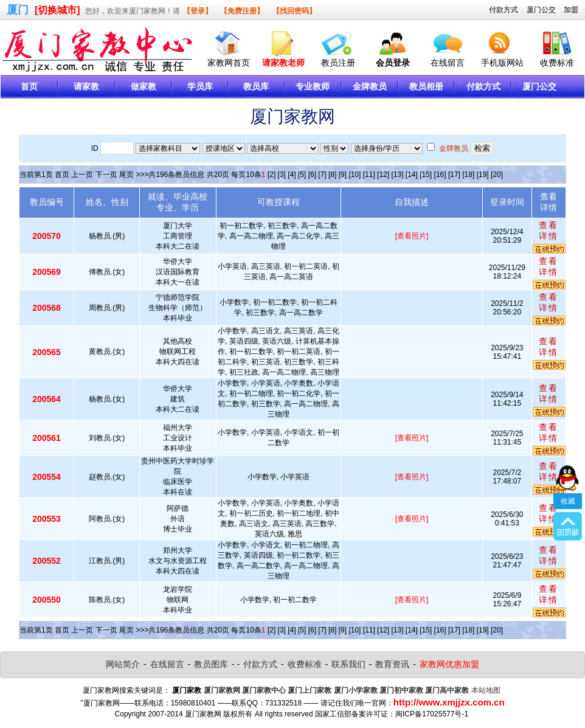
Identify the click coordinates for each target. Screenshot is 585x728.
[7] (322, 175)
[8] (332, 175)
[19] (483, 175)
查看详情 (549, 231)
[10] (355, 175)
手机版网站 (502, 63)
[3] (282, 175)
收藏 (568, 475)
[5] (302, 175)
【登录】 (198, 11)
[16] (440, 175)
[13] (397, 175)
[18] (468, 175)
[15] (426, 175)
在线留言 (448, 63)
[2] (272, 175)
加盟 (571, 10)
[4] (292, 175)
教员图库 (211, 664)
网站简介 (123, 664)
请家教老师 (283, 63)
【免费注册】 (242, 11)
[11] (369, 175)
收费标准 (557, 63)
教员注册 (338, 63)
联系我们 (348, 664)
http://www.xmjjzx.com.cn (449, 702)
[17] (454, 175)
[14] (412, 175)
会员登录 (393, 63)
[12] (383, 175)
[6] (312, 175)
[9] (343, 175)
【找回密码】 (294, 11)
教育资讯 (392, 664)
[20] (497, 175)
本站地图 (486, 690)
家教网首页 (229, 63)
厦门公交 (541, 10)
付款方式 (504, 10)
